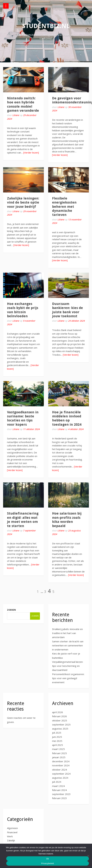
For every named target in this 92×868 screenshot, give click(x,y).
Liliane (16, 115)
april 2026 (57, 712)
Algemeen (12, 828)
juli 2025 (57, 733)
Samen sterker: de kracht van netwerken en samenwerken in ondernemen (68, 646)
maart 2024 (58, 786)
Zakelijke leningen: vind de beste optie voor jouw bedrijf (23, 202)
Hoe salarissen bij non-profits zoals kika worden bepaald (67, 520)
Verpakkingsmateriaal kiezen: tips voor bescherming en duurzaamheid (68, 666)
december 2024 (61, 761)
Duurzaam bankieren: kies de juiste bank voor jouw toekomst (68, 310)
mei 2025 (57, 741)
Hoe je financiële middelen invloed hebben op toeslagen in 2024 (67, 418)
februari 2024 (59, 790)
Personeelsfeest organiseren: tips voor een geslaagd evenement (68, 678)
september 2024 (61, 774)
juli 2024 (57, 782)
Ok (47, 859)
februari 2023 (59, 798)
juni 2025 (57, 737)
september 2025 (61, 725)
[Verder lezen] (31, 153)
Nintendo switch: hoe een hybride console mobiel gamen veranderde (23, 104)
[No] (88, 856)
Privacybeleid (48, 863)
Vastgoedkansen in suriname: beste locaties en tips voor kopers (23, 418)
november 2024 (61, 765)
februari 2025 (59, 753)
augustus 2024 (60, 778)
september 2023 (61, 794)
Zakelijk (11, 840)
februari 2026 (59, 716)
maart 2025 (58, 749)
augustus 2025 (60, 729)
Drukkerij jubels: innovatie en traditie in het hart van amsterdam (67, 633)
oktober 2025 (60, 720)
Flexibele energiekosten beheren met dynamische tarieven (64, 207)
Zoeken (11, 610)
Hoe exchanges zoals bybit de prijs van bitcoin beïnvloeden (23, 310)
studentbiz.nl (46, 26)
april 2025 (57, 745)
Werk (10, 836)
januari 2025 (59, 757)
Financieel (12, 832)
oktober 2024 (60, 770)
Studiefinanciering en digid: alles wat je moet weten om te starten (23, 520)
